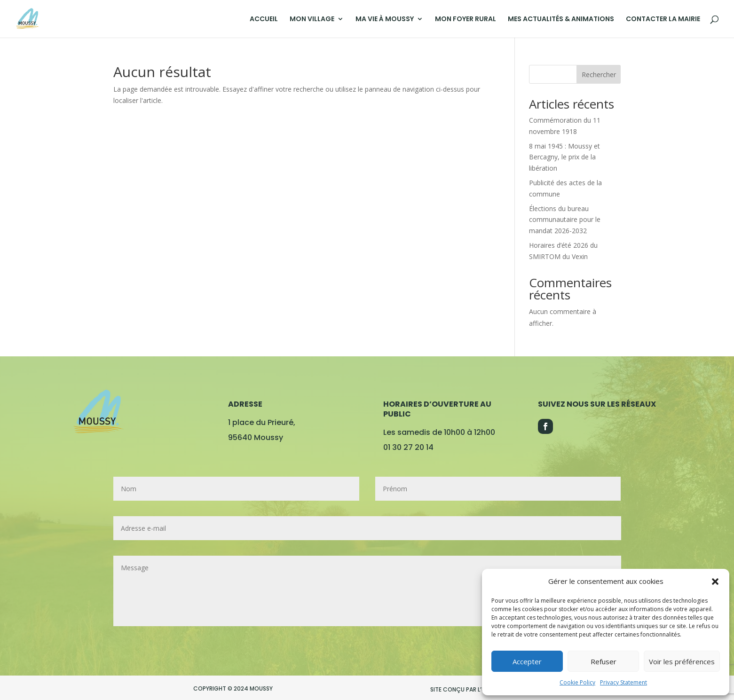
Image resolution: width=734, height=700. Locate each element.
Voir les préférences (682, 661)
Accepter (527, 661)
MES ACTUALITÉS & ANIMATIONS (561, 20)
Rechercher (599, 75)
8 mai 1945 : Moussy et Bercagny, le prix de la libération (564, 157)
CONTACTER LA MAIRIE (663, 20)
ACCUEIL (264, 20)
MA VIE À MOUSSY (385, 20)
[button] (715, 582)
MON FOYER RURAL (466, 20)
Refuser (604, 661)
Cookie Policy (577, 682)
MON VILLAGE (312, 20)
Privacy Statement (624, 682)
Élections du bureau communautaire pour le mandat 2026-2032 (565, 220)
